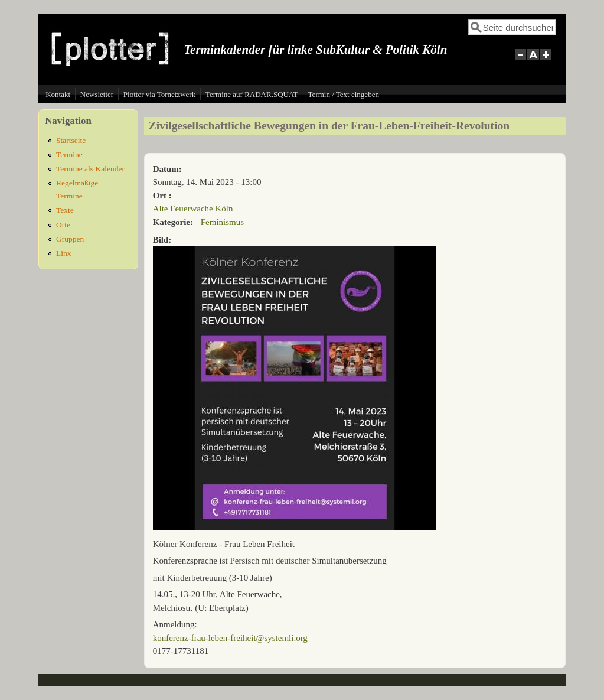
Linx (64, 253)
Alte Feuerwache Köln (193, 209)
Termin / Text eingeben (344, 94)
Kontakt (58, 94)
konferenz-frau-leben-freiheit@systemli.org (230, 638)
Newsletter (97, 94)
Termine (69, 154)
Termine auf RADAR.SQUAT (252, 94)
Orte (63, 225)
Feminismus (222, 222)
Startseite (71, 140)
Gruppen (70, 239)
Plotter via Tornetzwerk (159, 94)
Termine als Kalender (90, 169)
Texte (65, 210)
